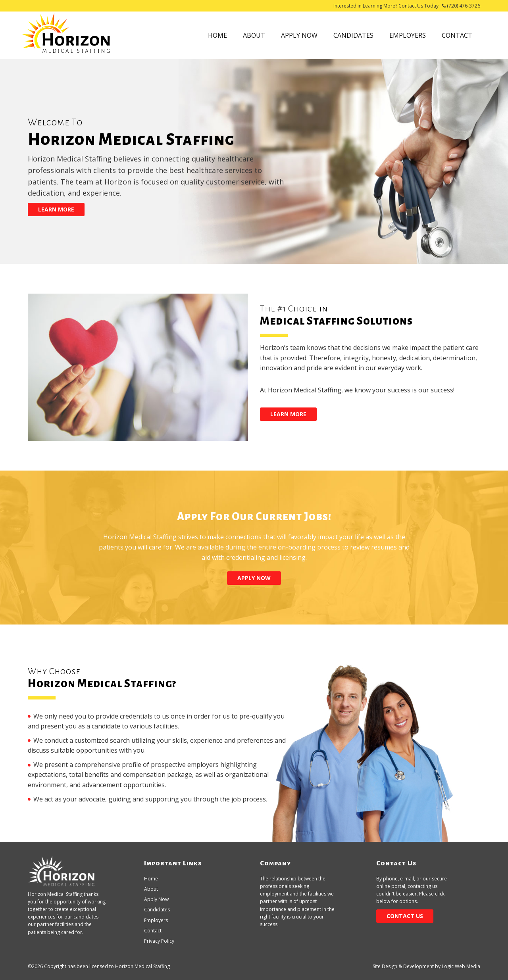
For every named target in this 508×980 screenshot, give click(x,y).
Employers (408, 35)
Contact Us (405, 916)
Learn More (56, 209)
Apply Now (299, 35)
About (254, 35)
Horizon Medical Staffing (142, 966)
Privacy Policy (159, 941)
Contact (457, 35)
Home (217, 35)
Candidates (353, 35)
